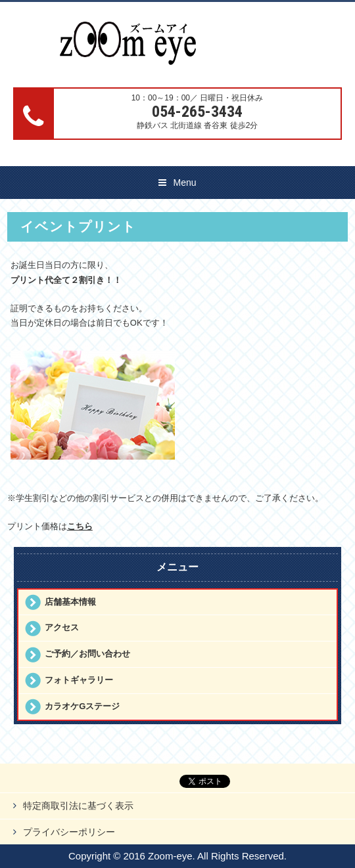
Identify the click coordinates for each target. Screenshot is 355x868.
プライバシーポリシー (69, 832)
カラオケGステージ (82, 706)
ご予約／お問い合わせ (87, 654)
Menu (184, 183)
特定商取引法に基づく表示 (78, 806)
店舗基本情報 (70, 602)
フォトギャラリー (79, 680)
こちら (80, 526)
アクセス (62, 627)
